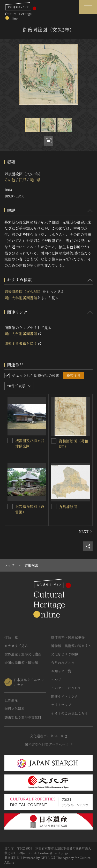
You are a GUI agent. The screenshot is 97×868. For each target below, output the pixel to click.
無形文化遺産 (14, 709)
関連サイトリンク (65, 696)
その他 (10, 180)
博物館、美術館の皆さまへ (71, 646)
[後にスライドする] (86, 532)
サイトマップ (61, 705)
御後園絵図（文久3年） (23, 291)
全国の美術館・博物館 (21, 663)
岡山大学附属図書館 (21, 298)
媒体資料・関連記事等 (68, 637)
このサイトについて (66, 688)
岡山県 (35, 180)
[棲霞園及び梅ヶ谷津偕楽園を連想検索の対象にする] (10, 441)
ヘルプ (56, 680)
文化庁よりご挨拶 (65, 654)
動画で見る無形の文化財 (23, 717)
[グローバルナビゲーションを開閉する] (88, 7)
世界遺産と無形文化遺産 (23, 654)
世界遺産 (11, 700)
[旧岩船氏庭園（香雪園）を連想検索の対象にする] (10, 506)
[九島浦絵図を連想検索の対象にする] (54, 507)
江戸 (22, 180)
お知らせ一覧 (61, 671)
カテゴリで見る (16, 646)
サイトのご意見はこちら (70, 713)
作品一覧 (11, 637)
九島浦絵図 (68, 507)
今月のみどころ (63, 663)
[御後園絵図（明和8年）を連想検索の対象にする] (54, 441)
